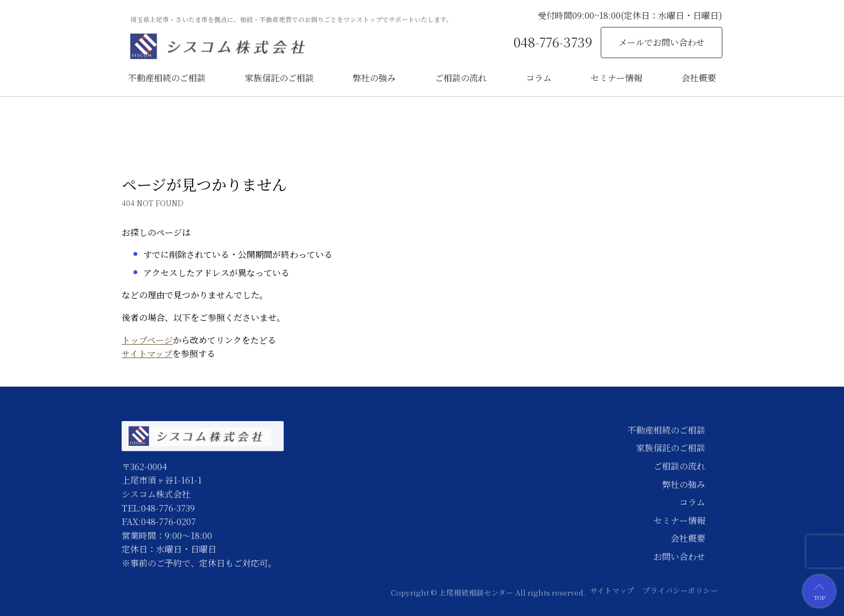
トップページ (147, 340)
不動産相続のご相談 (167, 78)
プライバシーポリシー (680, 590)
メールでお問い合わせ (662, 42)
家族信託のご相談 (279, 78)
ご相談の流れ (461, 78)
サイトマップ (147, 353)
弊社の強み (374, 78)
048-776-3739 (553, 42)
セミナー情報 (616, 78)
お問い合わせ (679, 556)
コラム (539, 78)
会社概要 (699, 78)
